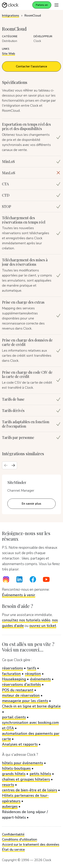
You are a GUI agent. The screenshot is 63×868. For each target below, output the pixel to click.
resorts (8, 785)
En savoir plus (31, 504)
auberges (10, 807)
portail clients (14, 717)
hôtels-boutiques (16, 768)
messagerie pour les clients (25, 701)
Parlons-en (42, 5)
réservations (12, 668)
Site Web (9, 54)
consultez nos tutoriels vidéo (26, 620)
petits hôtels (40, 774)
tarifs (32, 668)
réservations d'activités (21, 685)
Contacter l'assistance (31, 66)
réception (33, 674)
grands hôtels (14, 774)
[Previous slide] (6, 465)
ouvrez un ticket (43, 626)
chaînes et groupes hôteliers (26, 779)
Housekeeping (14, 679)
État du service (13, 850)
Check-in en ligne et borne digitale (31, 706)
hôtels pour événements (23, 763)
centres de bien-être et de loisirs (30, 790)
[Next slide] (13, 465)
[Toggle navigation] (56, 5)
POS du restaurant (18, 690)
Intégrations (11, 15)
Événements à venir (19, 595)
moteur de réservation (21, 695)
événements (40, 679)
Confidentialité (13, 834)
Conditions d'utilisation (20, 839)
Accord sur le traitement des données (31, 844)
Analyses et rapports (20, 744)
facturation (11, 674)
